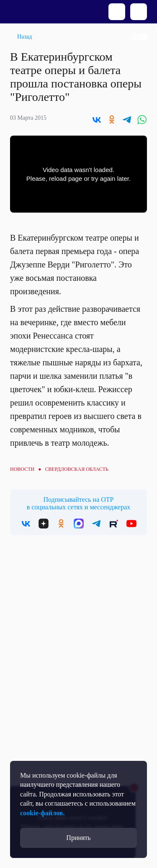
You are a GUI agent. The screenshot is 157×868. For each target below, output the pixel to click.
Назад (24, 37)
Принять (78, 838)
